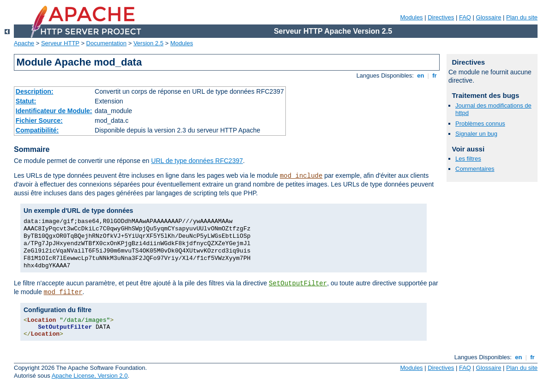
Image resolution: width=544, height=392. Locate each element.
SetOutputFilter (298, 283)
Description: (35, 91)
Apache (24, 43)
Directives (441, 17)
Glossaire (489, 17)
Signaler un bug (476, 134)
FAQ (465, 17)
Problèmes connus (480, 124)
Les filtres (468, 159)
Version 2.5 (148, 43)
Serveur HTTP (60, 43)
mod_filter (63, 292)
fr (435, 75)
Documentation (106, 43)
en (421, 75)
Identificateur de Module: (54, 111)
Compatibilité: (37, 130)
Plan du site (522, 17)
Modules (411, 17)
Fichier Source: (39, 121)
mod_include (301, 176)
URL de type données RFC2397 (197, 161)
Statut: (26, 101)
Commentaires (475, 169)
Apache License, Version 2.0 (90, 376)
